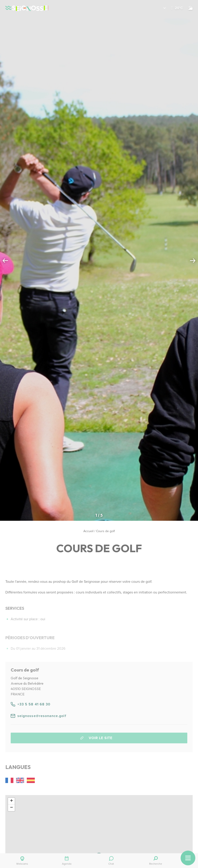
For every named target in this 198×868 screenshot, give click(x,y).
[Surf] (190, 8)
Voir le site (96, 738)
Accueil (88, 531)
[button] (161, 8)
